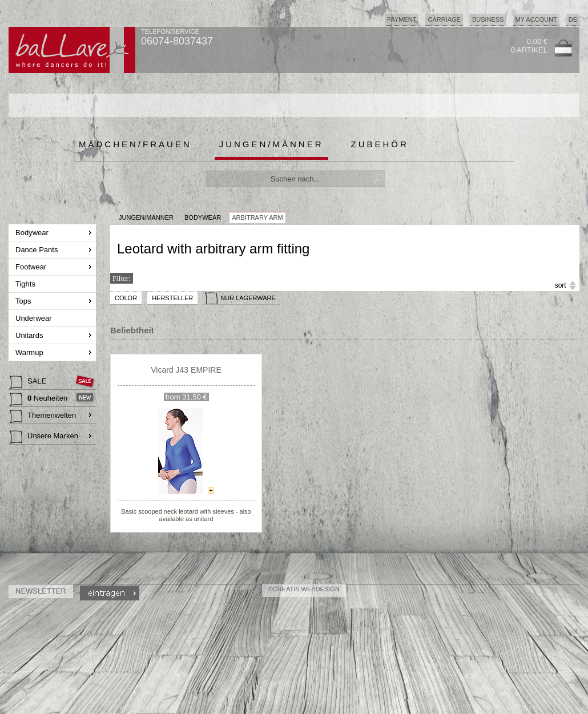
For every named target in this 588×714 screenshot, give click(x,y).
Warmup (30, 352)
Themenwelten (43, 417)
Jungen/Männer (271, 144)
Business (488, 19)
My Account (536, 19)
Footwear (32, 267)
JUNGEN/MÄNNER (146, 217)
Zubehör (380, 144)
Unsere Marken (44, 437)
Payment (402, 19)
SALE (29, 382)
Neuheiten (40, 400)
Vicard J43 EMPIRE (186, 370)
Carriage (444, 19)
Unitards (30, 335)
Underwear (35, 318)
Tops (24, 301)
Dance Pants (38, 250)
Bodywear (33, 233)
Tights (27, 284)
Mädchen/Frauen (135, 144)
